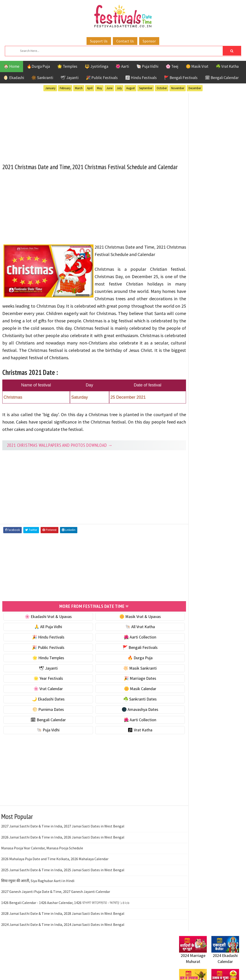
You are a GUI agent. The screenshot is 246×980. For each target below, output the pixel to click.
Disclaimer (186, 575)
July (119, 88)
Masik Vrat (215, 427)
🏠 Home (12, 66)
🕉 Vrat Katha (128, 753)
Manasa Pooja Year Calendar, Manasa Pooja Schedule (42, 871)
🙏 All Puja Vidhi (44, 650)
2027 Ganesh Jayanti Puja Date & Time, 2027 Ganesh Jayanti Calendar (56, 915)
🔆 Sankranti (42, 78)
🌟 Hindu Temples (44, 681)
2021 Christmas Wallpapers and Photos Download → (60, 468)
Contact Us (125, 41)
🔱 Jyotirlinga (96, 66)
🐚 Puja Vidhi (147, 66)
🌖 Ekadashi (14, 78)
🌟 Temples (67, 66)
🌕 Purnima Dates (44, 732)
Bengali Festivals (195, 411)
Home (182, 552)
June (109, 88)
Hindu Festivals (193, 419)
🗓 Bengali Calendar (222, 78)
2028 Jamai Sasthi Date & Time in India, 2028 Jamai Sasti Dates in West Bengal (63, 936)
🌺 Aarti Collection (128, 660)
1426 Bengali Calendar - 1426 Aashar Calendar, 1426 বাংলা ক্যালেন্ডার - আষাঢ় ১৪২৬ (65, 925)
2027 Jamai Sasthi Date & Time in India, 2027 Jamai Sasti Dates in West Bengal (63, 849)
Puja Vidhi (223, 435)
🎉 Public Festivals (102, 78)
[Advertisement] (86, 125)
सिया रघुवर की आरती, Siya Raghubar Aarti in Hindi (38, 903)
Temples (200, 452)
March (79, 88)
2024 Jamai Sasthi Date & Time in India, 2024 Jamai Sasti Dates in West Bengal (63, 947)
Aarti (217, 403)
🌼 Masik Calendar (128, 712)
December (195, 88)
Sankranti (188, 443)
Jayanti (219, 419)
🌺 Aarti (122, 66)
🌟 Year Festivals (44, 701)
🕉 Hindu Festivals (141, 78)
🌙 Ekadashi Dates (44, 722)
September (146, 88)
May (99, 88)
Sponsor (149, 41)
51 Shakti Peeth (193, 403)
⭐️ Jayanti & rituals (195, 243)
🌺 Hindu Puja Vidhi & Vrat (201, 253)
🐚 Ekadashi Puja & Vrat (199, 224)
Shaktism (211, 443)
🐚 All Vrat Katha (128, 650)
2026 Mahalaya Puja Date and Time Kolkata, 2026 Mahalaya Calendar (55, 882)
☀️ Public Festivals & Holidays (204, 263)
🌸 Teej (172, 66)
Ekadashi (224, 411)
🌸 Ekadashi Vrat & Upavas (44, 639)
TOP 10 (231, 443)
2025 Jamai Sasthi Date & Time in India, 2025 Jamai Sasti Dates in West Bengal (63, 893)
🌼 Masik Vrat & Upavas (128, 639)
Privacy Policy (189, 582)
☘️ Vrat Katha (227, 66)
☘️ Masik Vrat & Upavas (199, 234)
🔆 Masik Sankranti (128, 691)
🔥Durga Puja (38, 66)
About (182, 559)
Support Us (99, 41)
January (50, 88)
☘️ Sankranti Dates (128, 722)
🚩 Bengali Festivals (181, 78)
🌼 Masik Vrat (197, 66)
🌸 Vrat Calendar (44, 712)
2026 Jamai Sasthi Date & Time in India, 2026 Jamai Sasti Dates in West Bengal (63, 860)
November (178, 88)
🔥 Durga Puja (128, 681)
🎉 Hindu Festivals (44, 660)
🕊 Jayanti (69, 78)
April (90, 88)
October (162, 88)
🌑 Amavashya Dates (128, 732)
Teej (183, 452)
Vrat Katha (223, 452)
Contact (184, 567)
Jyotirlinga (190, 427)
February (65, 88)
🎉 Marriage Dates (128, 701)
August (130, 88)
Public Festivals (194, 435)
